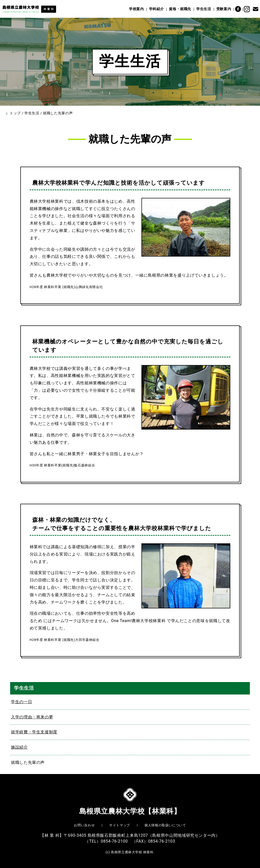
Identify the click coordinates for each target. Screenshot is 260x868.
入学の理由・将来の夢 (32, 717)
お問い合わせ (84, 825)
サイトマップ (120, 825)
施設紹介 (19, 747)
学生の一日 (21, 702)
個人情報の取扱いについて (165, 825)
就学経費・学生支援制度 (34, 732)
